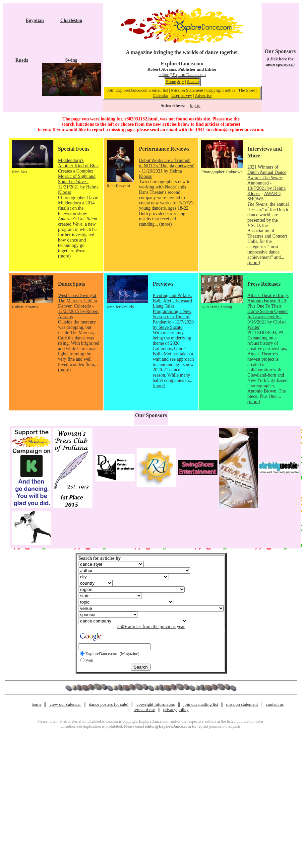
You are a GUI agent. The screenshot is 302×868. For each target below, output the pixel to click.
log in (195, 106)
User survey (182, 95)
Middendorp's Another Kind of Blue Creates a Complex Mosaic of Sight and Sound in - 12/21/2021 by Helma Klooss (78, 176)
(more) (64, 256)
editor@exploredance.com (237, 130)
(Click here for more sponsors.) (280, 62)
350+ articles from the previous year (151, 627)
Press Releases (264, 284)
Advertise (203, 95)
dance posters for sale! (109, 704)
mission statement (242, 704)
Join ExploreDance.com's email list (138, 90)
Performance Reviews (164, 149)
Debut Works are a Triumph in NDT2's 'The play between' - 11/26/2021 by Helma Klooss (166, 168)
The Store (247, 90)
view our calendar (65, 704)
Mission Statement (187, 90)
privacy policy (176, 710)
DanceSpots (72, 284)
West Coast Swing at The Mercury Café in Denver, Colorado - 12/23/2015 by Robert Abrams (78, 306)
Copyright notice (221, 90)
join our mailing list (201, 704)
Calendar (161, 95)
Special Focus (74, 149)
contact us (275, 704)
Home (171, 81)
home (36, 704)
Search (193, 81)
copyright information (156, 704)
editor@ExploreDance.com (182, 74)
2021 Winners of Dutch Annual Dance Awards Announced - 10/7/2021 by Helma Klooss (267, 180)
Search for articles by (100, 558)
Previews (163, 284)
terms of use (144, 710)
